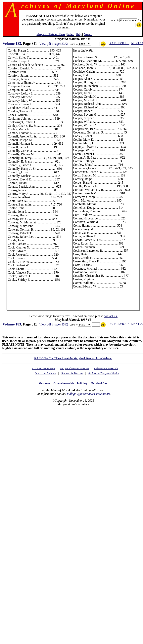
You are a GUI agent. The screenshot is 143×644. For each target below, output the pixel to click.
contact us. (111, 316)
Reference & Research (106, 368)
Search (88, 34)
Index (71, 34)
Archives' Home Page (43, 368)
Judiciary (82, 383)
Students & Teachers (72, 373)
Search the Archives (46, 373)
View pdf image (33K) (54, 44)
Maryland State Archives (51, 34)
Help (79, 34)
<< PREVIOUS (119, 43)
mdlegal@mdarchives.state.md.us (89, 394)
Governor (45, 383)
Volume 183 (12, 43)
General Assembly (64, 383)
